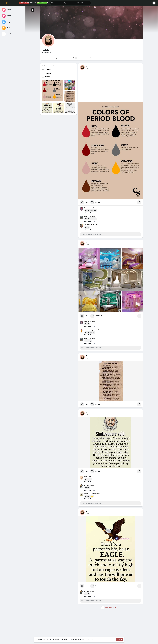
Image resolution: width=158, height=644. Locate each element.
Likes (64, 58)
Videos (92, 58)
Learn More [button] (90, 640)
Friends (73, 58)
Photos (83, 58)
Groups (55, 58)
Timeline (46, 58)
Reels (100, 58)
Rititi (88, 66)
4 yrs (88, 68)
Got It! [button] (120, 640)
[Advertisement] (58, 133)
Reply (90, 213)
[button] (71, 3)
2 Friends (48, 69)
